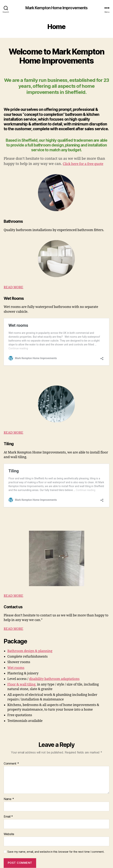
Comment (11, 735)
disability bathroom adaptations (54, 651)
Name (9, 771)
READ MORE (13, 287)
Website (9, 806)
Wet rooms (16, 640)
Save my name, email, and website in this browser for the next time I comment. (56, 823)
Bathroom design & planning (30, 623)
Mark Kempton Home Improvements (57, 8)
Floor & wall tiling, (22, 656)
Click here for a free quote (83, 164)
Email (8, 788)
